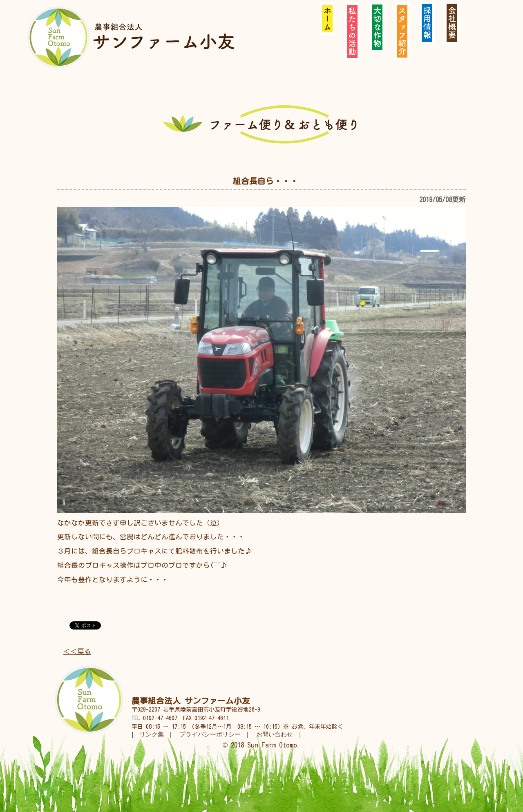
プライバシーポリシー (210, 734)
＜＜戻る (77, 651)
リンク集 (152, 734)
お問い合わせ (275, 734)
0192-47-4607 (160, 718)
